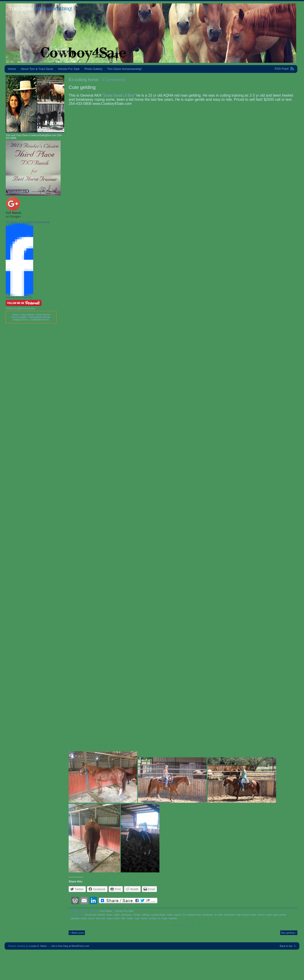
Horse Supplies (19, 317)
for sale (218, 915)
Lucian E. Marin (38, 946)
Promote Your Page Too (19, 297)
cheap (137, 915)
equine (178, 915)
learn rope (272, 915)
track (164, 918)
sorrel (144, 918)
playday (75, 918)
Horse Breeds (28, 315)
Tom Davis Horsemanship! (124, 69)
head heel (229, 915)
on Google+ (13, 216)
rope (137, 918)
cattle (117, 915)
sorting (152, 918)
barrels (101, 915)
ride (123, 918)
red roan (101, 918)
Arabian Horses (21, 320)
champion (126, 915)
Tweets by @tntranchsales (20, 308)
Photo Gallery (93, 69)
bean (109, 915)
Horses (16, 315)
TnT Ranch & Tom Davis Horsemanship (28, 222)
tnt (159, 918)
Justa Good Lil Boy (119, 95)
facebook (208, 915)
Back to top (286, 946)
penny (283, 915)
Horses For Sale (69, 69)
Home (12, 69)
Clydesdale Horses (40, 320)
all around (91, 915)
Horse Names (43, 315)
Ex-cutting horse (83, 80)
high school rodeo (246, 915)
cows (170, 915)
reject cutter (113, 918)
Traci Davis (20, 9)
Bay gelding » (289, 933)
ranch (91, 918)
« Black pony (77, 933)
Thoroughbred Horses (39, 317)
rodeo (130, 918)
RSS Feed (282, 69)
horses (261, 915)
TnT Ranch (13, 213)
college (146, 915)
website (173, 918)
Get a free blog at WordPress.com (70, 946)
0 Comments (113, 80)
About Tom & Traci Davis (37, 69)
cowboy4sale (158, 915)
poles (84, 918)
